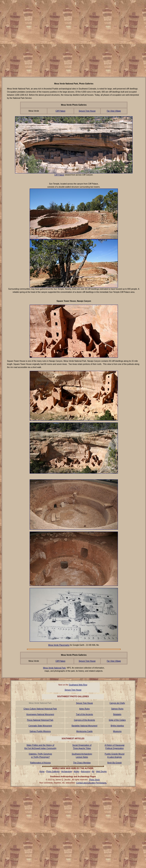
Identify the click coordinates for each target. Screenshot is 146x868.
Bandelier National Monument (85, 726)
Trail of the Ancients (84, 714)
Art (93, 771)
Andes (77, 771)
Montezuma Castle (84, 731)
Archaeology (67, 771)
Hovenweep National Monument (40, 714)
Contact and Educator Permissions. (91, 783)
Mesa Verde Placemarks (59, 645)
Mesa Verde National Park (54, 668)
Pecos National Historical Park (40, 720)
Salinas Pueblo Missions (40, 731)
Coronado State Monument (40, 726)
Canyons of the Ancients (85, 720)
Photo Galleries (53, 771)
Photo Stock (94, 780)
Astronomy (85, 771)
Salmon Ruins (117, 709)
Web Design (101, 771)
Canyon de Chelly (117, 703)
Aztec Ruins (84, 709)
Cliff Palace (60, 111)
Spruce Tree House (87, 111)
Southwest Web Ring (78, 685)
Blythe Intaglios (117, 726)
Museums (117, 731)
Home (42, 771)
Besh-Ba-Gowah (114, 763)
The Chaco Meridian (82, 763)
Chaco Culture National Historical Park (40, 709)
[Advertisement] (37, 38)
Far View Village (114, 111)
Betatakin (117, 714)
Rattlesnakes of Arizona (40, 763)
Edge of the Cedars (117, 720)
